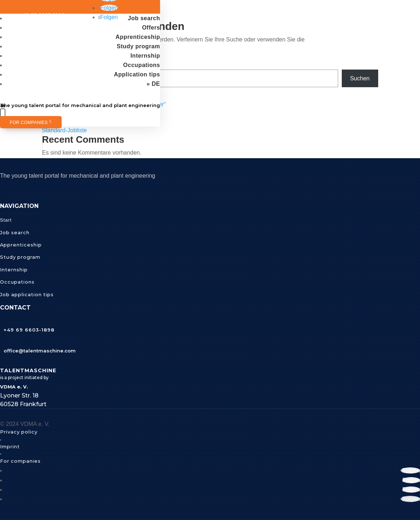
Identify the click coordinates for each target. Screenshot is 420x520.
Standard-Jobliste (65, 130)
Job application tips (27, 294)
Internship (145, 56)
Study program (138, 46)
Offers (151, 28)
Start (6, 220)
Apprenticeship (138, 37)
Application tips (137, 74)
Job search (144, 18)
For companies (29, 123)
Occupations (142, 65)
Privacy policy (19, 432)
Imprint (10, 446)
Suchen (360, 78)
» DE (153, 84)
